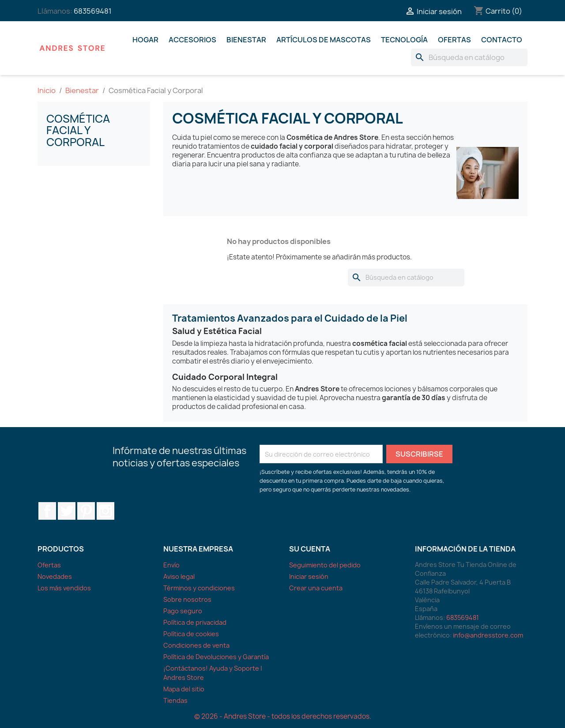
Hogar (145, 40)
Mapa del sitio (184, 689)
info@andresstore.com (488, 635)
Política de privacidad (195, 622)
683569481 (93, 11)
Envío (171, 565)
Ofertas (454, 40)
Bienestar (246, 40)
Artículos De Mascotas (324, 40)
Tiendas (175, 700)
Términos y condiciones (199, 588)
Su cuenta (310, 549)
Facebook (47, 511)
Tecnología (404, 40)
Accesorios (192, 40)
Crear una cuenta (316, 588)
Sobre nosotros (187, 599)
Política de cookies (191, 634)
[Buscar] (469, 57)
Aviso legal (179, 576)
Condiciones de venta (196, 645)
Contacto (502, 40)
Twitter (67, 511)
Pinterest (86, 511)
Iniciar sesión (309, 576)
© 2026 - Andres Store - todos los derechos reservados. (283, 716)
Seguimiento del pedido (325, 565)
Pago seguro (183, 611)
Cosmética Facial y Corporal (78, 130)
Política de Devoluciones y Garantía (216, 657)
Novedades (55, 576)
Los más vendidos (64, 588)
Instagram (105, 511)
